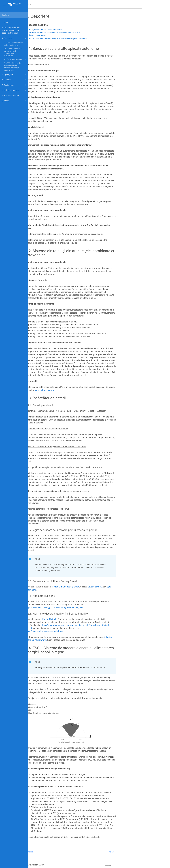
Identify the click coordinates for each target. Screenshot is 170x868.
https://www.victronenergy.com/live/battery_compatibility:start (83, 607)
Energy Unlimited (79, 619)
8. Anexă (14, 101)
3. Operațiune (14, 74)
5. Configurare (14, 85)
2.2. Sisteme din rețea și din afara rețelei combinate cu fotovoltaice (13, 52)
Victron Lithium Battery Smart (94, 587)
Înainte (140, 852)
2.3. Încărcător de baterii (15, 60)
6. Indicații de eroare (14, 90)
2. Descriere (14, 38)
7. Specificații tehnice (11, 96)
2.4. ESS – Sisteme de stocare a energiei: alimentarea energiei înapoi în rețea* (12, 67)
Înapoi (58, 852)
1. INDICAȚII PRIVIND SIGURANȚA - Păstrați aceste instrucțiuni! (11, 30)
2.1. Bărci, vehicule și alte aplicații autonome (13, 44)
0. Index (5, 22)
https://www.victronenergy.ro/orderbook (73, 631)
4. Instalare (14, 80)
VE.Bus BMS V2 (123, 587)
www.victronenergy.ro (73, 390)
